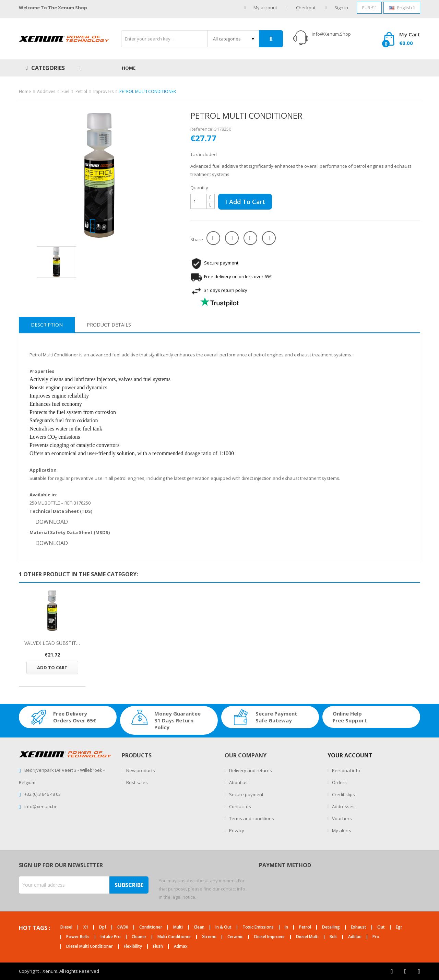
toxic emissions (258, 927)
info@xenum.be (41, 806)
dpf (103, 927)
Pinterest (269, 238)
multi (178, 927)
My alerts (341, 830)
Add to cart (245, 202)
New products (140, 770)
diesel (66, 927)
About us (238, 782)
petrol (305, 927)
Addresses (343, 806)
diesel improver (270, 937)
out (381, 927)
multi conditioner (174, 937)
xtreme (209, 937)
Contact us (240, 806)
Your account (350, 755)
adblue (355, 937)
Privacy (236, 830)
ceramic (235, 937)
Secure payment (246, 794)
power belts (78, 937)
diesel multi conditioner (90, 947)
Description (47, 325)
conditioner (151, 927)
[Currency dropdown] (369, 8)
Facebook (392, 971)
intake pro (111, 937)
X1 (86, 927)
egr (399, 927)
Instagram (419, 971)
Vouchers (341, 818)
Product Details (109, 325)
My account (261, 8)
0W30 (123, 927)
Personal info (346, 770)
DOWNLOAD (52, 522)
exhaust (359, 927)
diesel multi (307, 937)
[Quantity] (199, 201)
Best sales (137, 782)
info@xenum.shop (331, 34)
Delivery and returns (250, 770)
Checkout (301, 8)
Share (213, 238)
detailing (331, 927)
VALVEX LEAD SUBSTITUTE (52, 643)
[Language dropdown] (402, 8)
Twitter (406, 971)
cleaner (139, 937)
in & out (223, 927)
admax (181, 947)
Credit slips (343, 794)
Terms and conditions (251, 818)
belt (333, 937)
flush (158, 947)
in (286, 927)
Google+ (250, 238)
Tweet (232, 238)
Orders (339, 782)
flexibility (133, 947)
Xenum (50, 971)
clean (199, 927)
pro (376, 937)
